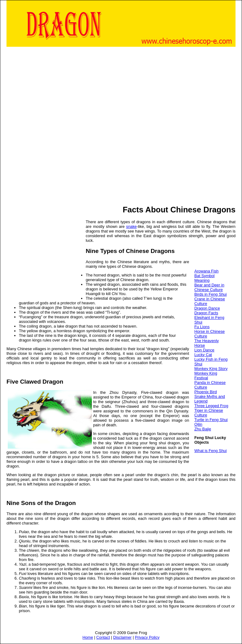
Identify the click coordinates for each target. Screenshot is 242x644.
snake (132, 226)
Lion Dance (204, 350)
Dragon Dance (207, 308)
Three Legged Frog (211, 406)
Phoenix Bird (206, 392)
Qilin (198, 424)
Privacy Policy (147, 637)
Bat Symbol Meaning (204, 278)
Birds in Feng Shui (211, 294)
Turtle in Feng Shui (211, 420)
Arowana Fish (206, 271)
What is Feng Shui (211, 451)
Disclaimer (123, 637)
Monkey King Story (211, 369)
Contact (103, 637)
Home (88, 637)
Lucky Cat (203, 355)
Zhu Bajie (203, 429)
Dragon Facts (206, 313)
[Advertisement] (75, 125)
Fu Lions (202, 327)
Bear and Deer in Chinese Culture (209, 287)
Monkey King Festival (206, 376)
